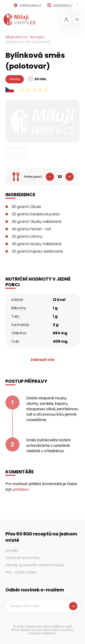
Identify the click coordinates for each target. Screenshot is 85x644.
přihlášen (21, 489)
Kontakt (12, 551)
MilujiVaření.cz (17, 37)
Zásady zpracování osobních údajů (35, 565)
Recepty (37, 37)
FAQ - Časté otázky (21, 572)
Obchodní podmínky (23, 558)
